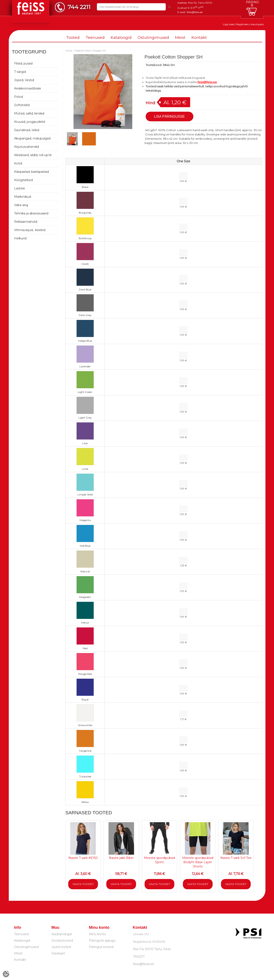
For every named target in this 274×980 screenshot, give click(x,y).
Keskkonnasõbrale (28, 88)
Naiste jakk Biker (121, 858)
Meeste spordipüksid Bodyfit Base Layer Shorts (198, 862)
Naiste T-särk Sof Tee (236, 858)
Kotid (18, 163)
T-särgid (20, 72)
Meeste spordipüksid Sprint (159, 860)
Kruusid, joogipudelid (30, 122)
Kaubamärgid (62, 934)
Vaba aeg (21, 205)
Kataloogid (121, 38)
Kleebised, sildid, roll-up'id (33, 155)
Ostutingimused (153, 38)
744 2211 (79, 7)
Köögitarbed (23, 180)
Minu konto (98, 934)
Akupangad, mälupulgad (32, 138)
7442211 (139, 957)
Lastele (20, 188)
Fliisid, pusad (23, 63)
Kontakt (199, 38)
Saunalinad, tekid (27, 130)
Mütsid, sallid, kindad (29, 113)
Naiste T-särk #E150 (83, 858)
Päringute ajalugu (102, 940)
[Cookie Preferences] (6, 974)
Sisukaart (58, 953)
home (69, 51)
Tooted (73, 38)
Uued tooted (61, 947)
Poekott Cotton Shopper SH (90, 51)
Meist (180, 38)
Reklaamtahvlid (26, 222)
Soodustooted (62, 940)
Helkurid (20, 238)
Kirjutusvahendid (27, 147)
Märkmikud (23, 197)
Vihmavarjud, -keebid (30, 230)
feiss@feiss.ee (195, 12)
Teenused (95, 38)
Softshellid (22, 105)
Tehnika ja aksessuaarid (31, 213)
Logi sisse (228, 24)
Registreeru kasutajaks (250, 24)
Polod (19, 97)
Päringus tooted (101, 947)
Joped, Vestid (24, 80)
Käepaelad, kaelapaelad (31, 172)
